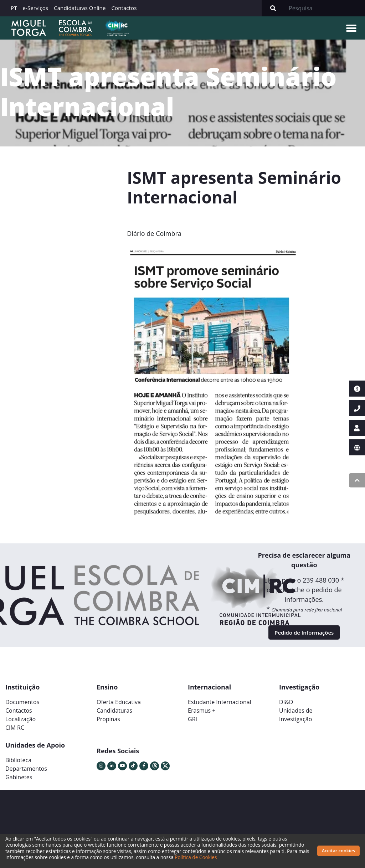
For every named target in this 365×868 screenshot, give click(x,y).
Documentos (22, 707)
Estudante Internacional (220, 707)
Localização (20, 724)
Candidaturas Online (80, 8)
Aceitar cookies (339, 851)
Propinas (108, 724)
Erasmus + (202, 715)
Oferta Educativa (119, 707)
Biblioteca (18, 765)
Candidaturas (114, 715)
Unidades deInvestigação (296, 720)
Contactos (124, 8)
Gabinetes (19, 782)
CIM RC (15, 733)
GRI (192, 724)
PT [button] (14, 8)
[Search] (325, 8)
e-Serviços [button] (36, 8)
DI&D (286, 707)
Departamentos (26, 774)
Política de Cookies (208, 857)
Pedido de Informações (304, 635)
